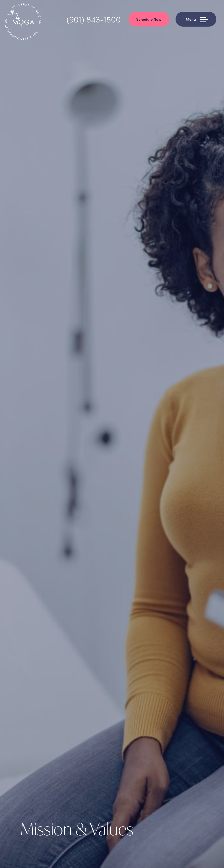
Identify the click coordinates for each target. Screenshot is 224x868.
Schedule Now (149, 19)
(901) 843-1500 (94, 19)
